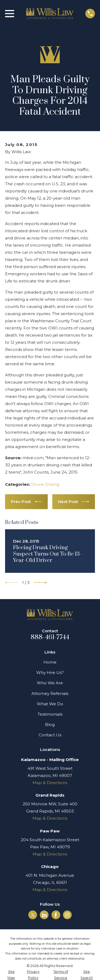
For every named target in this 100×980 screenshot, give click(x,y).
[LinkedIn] (44, 915)
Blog (50, 725)
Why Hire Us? (50, 672)
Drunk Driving (45, 484)
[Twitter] (33, 915)
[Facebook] (56, 915)
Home (50, 662)
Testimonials (50, 714)
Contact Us (50, 735)
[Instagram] (67, 915)
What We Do (50, 704)
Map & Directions (50, 783)
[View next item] (40, 583)
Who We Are (50, 683)
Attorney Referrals (50, 693)
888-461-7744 (50, 637)
